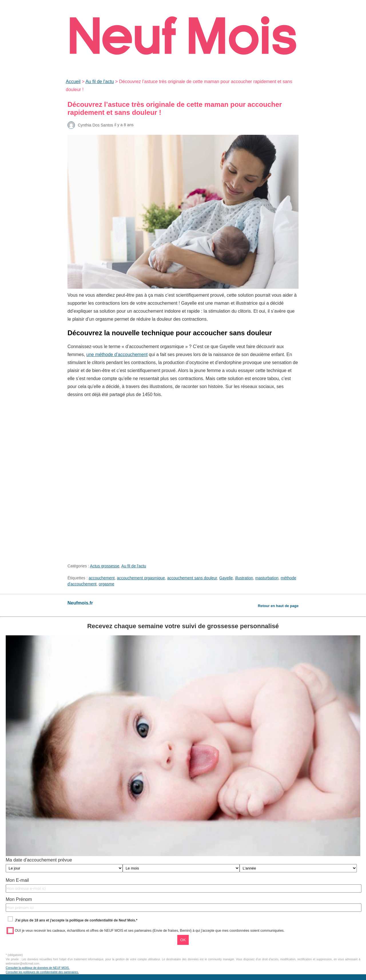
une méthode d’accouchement (117, 355)
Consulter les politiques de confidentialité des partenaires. (42, 972)
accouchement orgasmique (141, 578)
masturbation (267, 578)
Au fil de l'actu (100, 82)
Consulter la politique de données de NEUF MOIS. (38, 968)
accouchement (102, 578)
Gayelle (226, 578)
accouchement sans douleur (192, 578)
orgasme (106, 584)
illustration (244, 578)
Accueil (73, 82)
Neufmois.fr (80, 603)
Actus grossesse (105, 566)
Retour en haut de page (278, 606)
